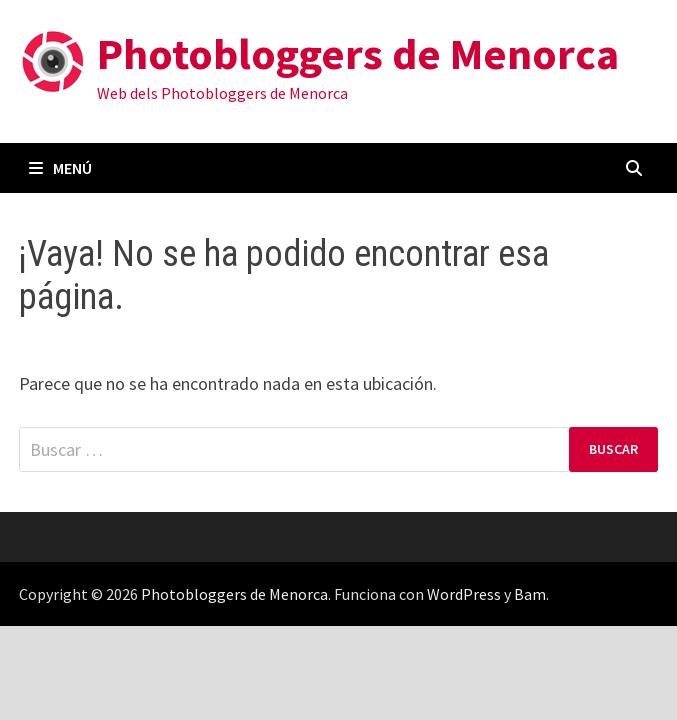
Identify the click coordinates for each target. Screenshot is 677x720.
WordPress (464, 594)
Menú (60, 168)
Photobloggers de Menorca (358, 53)
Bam (530, 594)
